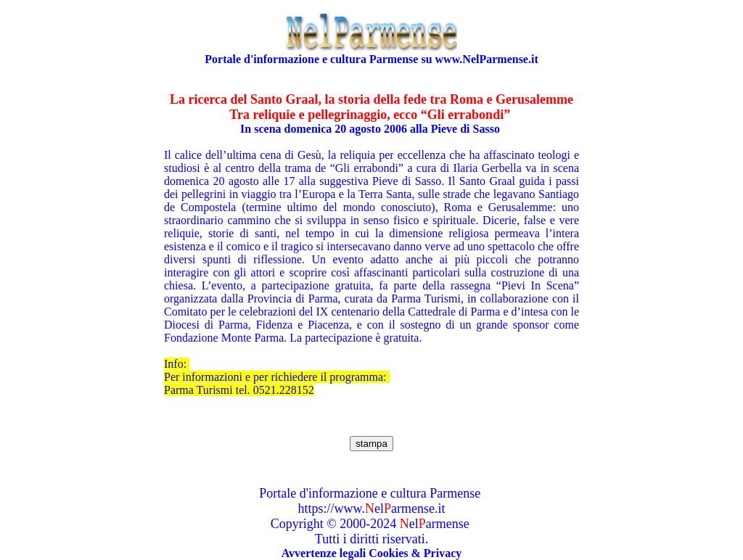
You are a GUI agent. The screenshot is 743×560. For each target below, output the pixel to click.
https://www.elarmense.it (372, 508)
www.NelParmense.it (487, 59)
